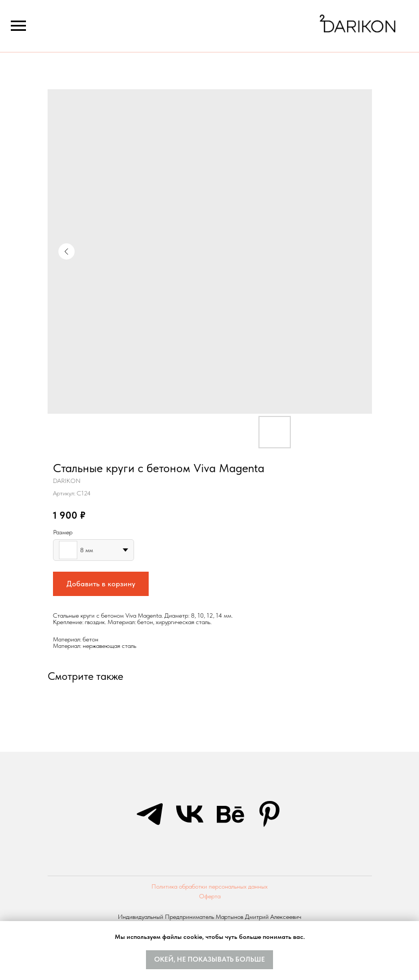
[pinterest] (270, 814)
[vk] (190, 814)
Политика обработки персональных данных (209, 886)
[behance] (230, 814)
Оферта (210, 896)
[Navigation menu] (18, 26)
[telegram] (150, 814)
